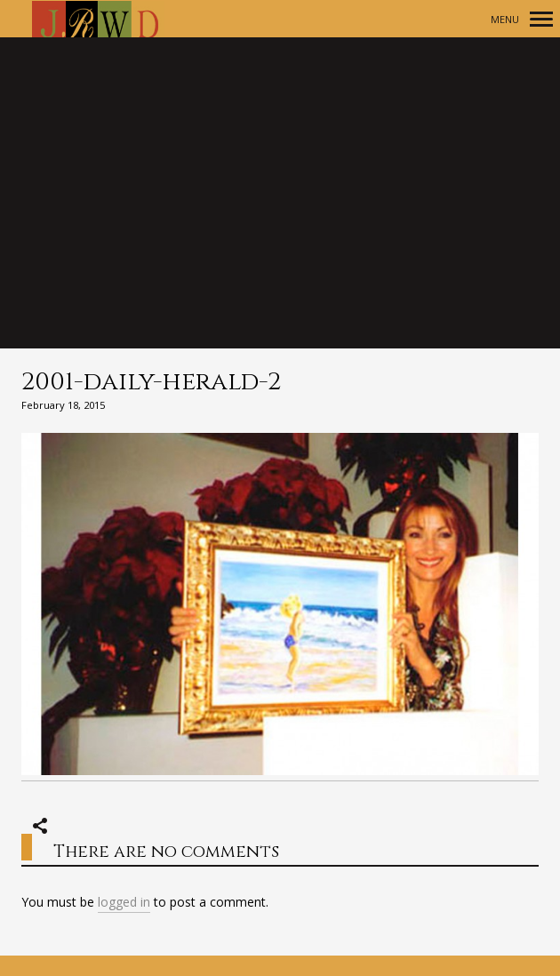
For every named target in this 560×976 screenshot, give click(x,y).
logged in (124, 902)
